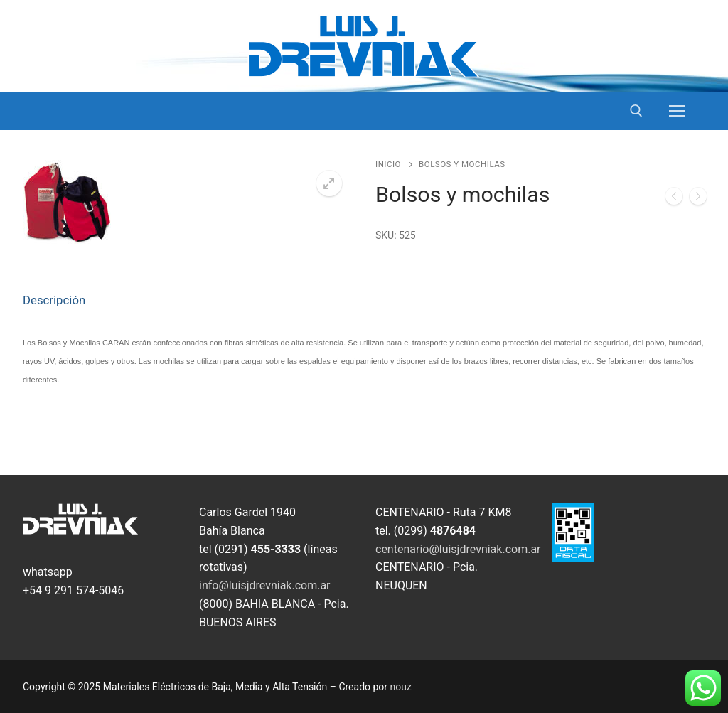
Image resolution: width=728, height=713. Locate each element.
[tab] (54, 300)
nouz (401, 687)
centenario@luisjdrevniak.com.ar (458, 549)
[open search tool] (636, 111)
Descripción (54, 300)
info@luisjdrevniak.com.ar (265, 585)
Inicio (388, 164)
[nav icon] (677, 111)
